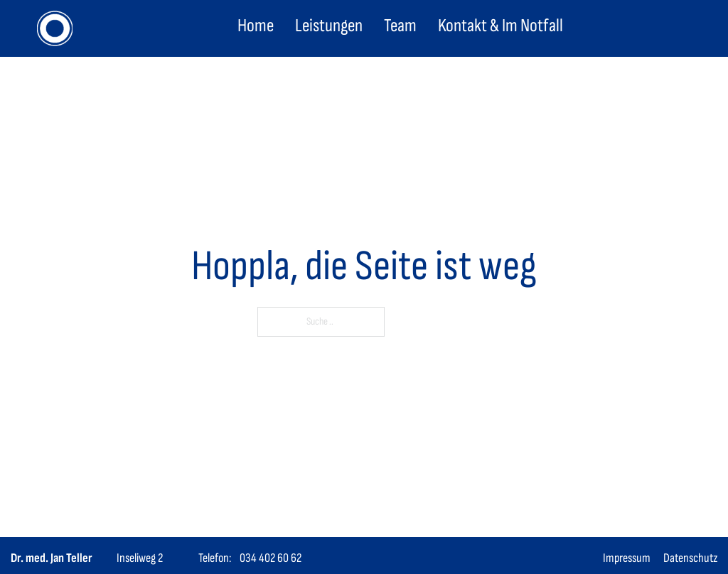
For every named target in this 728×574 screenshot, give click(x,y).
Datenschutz (690, 558)
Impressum (627, 558)
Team (400, 26)
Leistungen (329, 26)
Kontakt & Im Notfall (500, 26)
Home (256, 26)
